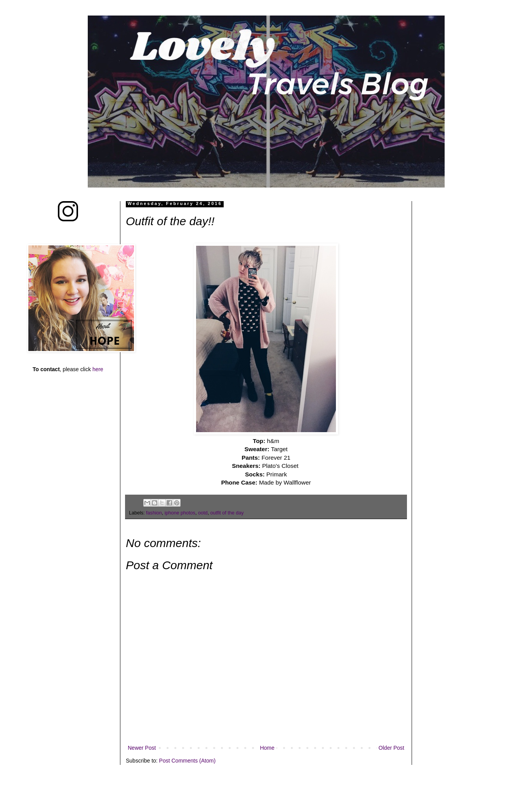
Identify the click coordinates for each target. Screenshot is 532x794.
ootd (203, 513)
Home (267, 748)
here (98, 369)
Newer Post (142, 748)
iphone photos (180, 513)
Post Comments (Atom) (187, 761)
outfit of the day (227, 513)
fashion (154, 513)
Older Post (391, 748)
